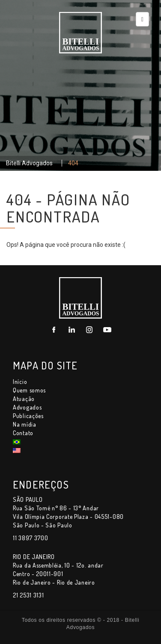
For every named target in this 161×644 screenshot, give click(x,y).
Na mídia (25, 424)
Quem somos (29, 390)
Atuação (24, 399)
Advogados (27, 407)
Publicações (28, 416)
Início (20, 382)
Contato (23, 433)
